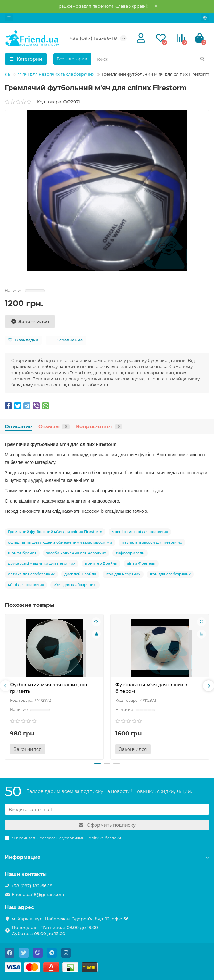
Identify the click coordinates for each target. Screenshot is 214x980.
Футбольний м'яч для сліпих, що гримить (49, 688)
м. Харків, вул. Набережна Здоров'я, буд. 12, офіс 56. (71, 919)
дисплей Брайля (80, 574)
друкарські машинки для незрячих (42, 563)
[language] (205, 18)
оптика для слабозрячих (31, 574)
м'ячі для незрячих (26, 585)
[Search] (150, 59)
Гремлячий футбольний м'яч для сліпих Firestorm (55, 532)
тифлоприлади (130, 553)
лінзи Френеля (141, 563)
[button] (97, 763)
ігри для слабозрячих (170, 574)
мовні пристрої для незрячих (140, 532)
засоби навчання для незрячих (76, 553)
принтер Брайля (101, 563)
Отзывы (54, 427)
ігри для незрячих (123, 574)
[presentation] (5, 686)
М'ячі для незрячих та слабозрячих (56, 74)
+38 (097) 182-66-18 (93, 38)
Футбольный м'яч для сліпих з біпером (151, 688)
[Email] (107, 809)
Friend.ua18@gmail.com (38, 894)
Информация (107, 857)
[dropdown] (9, 18)
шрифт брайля (22, 553)
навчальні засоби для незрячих (152, 542)
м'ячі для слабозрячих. (75, 585)
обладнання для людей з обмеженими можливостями (60, 542)
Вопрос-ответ (99, 427)
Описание (18, 427)
